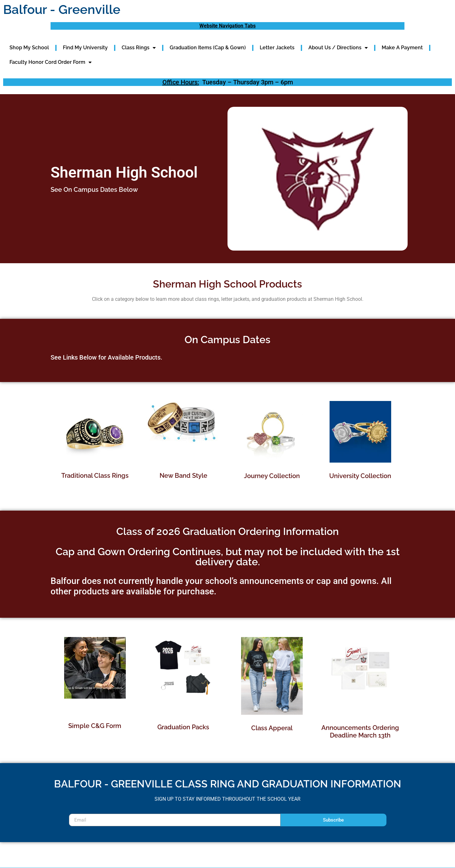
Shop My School (29, 48)
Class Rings (139, 48)
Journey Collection (272, 476)
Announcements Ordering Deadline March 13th (360, 731)
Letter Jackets (277, 48)
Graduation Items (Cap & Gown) (208, 48)
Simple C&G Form (95, 726)
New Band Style (183, 476)
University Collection (360, 476)
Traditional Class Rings (95, 476)
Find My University (85, 48)
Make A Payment (402, 48)
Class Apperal (272, 728)
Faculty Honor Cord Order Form (51, 62)
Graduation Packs (183, 727)
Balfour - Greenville (62, 9)
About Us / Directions (338, 48)
